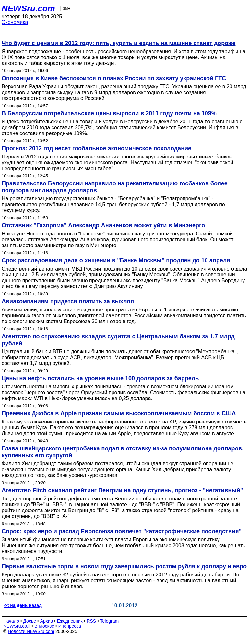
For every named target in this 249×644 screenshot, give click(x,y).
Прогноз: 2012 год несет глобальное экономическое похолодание (96, 148)
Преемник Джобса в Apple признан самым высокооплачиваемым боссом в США (119, 413)
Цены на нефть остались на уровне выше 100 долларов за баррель (100, 378)
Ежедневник (70, 621)
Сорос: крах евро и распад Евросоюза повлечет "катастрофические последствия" (122, 531)
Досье (30, 621)
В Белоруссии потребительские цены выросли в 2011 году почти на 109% (109, 113)
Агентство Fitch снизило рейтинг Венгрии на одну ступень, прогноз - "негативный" (122, 490)
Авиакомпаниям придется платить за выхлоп (68, 301)
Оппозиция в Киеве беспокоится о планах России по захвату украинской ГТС (114, 78)
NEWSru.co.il (17, 626)
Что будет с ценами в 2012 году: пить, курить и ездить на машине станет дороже (119, 43)
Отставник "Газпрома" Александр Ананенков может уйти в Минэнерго (103, 225)
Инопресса (70, 626)
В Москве (44, 626)
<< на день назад (23, 605)
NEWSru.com (28, 8)
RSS (91, 621)
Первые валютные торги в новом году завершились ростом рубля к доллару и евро (124, 566)
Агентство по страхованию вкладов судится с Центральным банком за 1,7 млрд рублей (118, 340)
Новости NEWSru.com (31, 631)
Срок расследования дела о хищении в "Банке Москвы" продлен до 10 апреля (116, 260)
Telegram (110, 621)
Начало (11, 621)
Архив (47, 621)
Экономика (15, 22)
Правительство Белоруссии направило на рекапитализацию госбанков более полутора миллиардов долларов (115, 187)
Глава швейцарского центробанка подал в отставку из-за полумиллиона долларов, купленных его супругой (123, 452)
